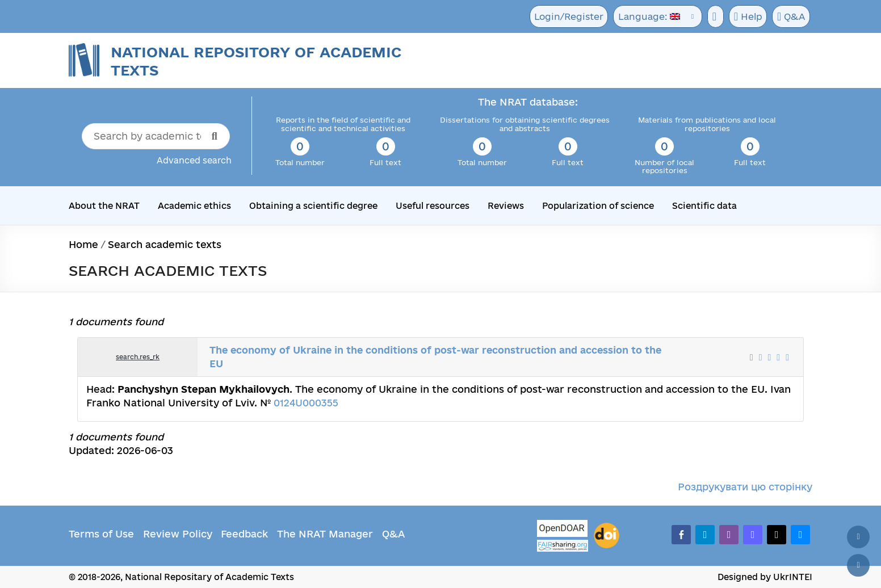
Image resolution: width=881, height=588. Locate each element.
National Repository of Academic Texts (256, 61)
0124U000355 (306, 403)
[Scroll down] (858, 565)
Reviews (502, 206)
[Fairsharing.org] (563, 546)
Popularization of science (593, 206)
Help (746, 17)
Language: (645, 17)
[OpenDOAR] (563, 530)
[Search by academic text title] (156, 136)
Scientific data (697, 206)
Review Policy (178, 534)
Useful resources (429, 206)
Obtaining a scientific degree (311, 206)
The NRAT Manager (325, 534)
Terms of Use (101, 534)
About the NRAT (104, 206)
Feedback (244, 534)
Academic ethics (194, 206)
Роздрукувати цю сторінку (745, 487)
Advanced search (194, 160)
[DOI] (607, 536)
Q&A (790, 17)
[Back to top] (858, 537)
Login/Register (567, 17)
